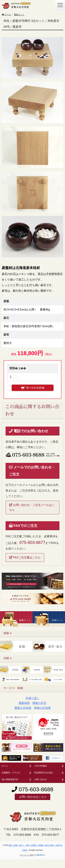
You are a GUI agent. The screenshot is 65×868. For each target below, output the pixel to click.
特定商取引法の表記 (44, 773)
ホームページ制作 (27, 855)
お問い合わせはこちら (32, 797)
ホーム (5, 766)
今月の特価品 (41, 766)
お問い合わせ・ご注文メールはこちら (32, 507)
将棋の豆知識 (42, 708)
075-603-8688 (32, 789)
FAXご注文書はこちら (25, 557)
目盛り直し (33, 698)
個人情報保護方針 (10, 779)
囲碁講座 (24, 703)
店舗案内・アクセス (11, 773)
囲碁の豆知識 (23, 708)
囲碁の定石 (40, 703)
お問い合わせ (41, 779)
